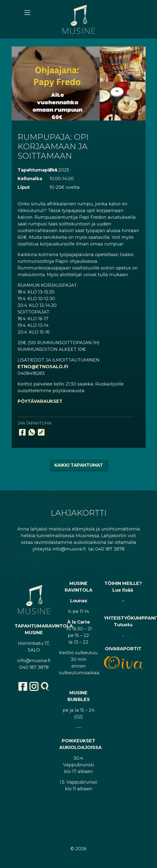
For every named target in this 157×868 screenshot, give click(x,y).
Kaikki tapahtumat (79, 465)
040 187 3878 (34, 667)
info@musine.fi (34, 661)
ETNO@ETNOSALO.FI (43, 367)
